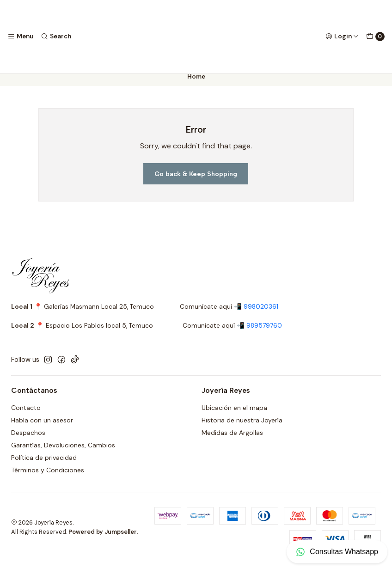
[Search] (55, 37)
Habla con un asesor (42, 427)
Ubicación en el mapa (234, 415)
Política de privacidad (44, 464)
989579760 (264, 332)
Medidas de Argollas (232, 439)
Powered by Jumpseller (103, 538)
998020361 (261, 314)
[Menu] (21, 37)
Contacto (26, 415)
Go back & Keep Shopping (196, 180)
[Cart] (375, 37)
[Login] (342, 37)
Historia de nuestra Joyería (242, 427)
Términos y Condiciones (48, 476)
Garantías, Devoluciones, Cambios (63, 452)
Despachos (28, 439)
